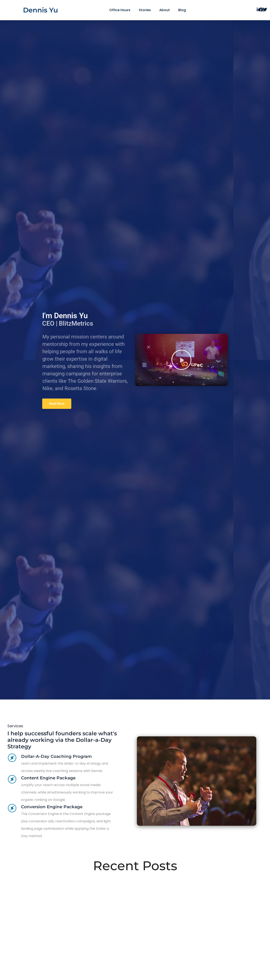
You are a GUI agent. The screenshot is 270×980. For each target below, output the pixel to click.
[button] (181, 360)
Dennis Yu (40, 10)
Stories (145, 10)
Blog (182, 10)
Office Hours (120, 10)
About (165, 10)
